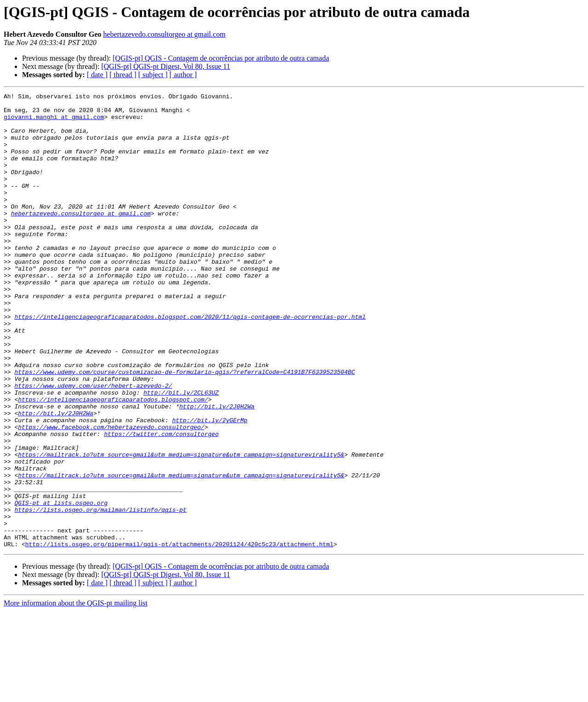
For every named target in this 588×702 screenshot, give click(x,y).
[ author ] (183, 75)
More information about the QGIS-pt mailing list (76, 694)
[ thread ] (123, 75)
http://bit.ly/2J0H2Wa (217, 470)
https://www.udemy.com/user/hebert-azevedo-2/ (93, 445)
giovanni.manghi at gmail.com (54, 122)
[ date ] (97, 75)
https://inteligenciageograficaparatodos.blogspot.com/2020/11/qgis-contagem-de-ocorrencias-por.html (190, 362)
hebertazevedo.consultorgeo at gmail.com (164, 34)
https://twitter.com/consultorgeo (161, 503)
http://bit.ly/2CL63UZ (181, 453)
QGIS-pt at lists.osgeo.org (61, 585)
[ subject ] (153, 75)
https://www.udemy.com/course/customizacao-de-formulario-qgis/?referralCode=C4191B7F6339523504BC (184, 428)
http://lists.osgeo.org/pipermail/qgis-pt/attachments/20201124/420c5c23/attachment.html (179, 635)
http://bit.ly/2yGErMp (210, 486)
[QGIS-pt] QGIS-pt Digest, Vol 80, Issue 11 (166, 66)
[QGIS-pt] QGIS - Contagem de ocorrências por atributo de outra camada (221, 58)
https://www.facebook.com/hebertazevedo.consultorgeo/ (111, 494)
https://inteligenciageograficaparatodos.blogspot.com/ (113, 461)
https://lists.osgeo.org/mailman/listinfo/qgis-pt (100, 594)
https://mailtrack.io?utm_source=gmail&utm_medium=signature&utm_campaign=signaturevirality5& (181, 527)
